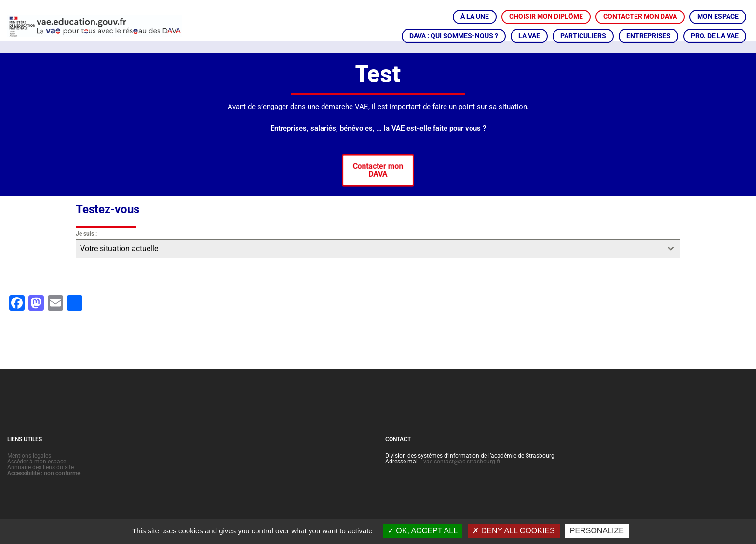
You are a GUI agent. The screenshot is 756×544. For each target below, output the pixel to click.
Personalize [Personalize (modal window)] (597, 531)
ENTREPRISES (648, 36)
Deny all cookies (513, 531)
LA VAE (529, 36)
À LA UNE (475, 16)
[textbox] (369, 260)
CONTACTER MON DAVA (640, 16)
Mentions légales (29, 467)
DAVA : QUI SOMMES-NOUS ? (454, 36)
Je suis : (86, 245)
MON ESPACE (718, 16)
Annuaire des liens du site (40, 479)
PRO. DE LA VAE (715, 36)
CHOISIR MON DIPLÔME (546, 16)
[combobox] (378, 260)
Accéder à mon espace (37, 473)
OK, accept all (423, 531)
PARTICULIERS (583, 36)
